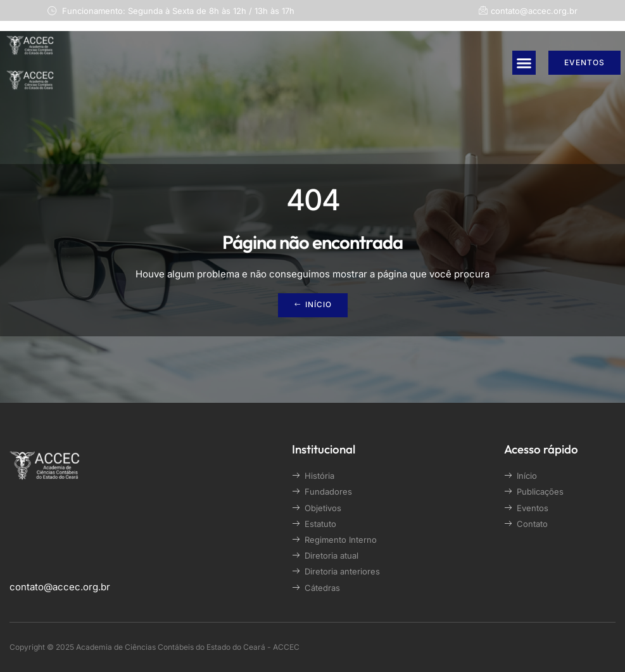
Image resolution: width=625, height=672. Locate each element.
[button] (524, 63)
